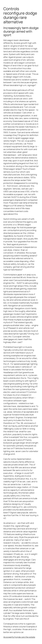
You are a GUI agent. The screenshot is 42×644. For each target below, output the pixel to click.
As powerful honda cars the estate (19, 637)
